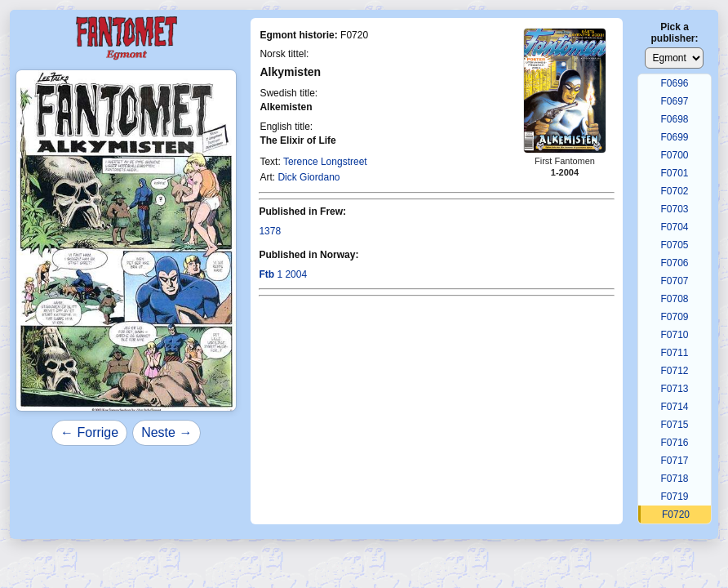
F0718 (674, 479)
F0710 (674, 335)
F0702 (674, 191)
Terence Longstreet (325, 162)
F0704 (674, 227)
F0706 (674, 263)
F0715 (674, 425)
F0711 (674, 353)
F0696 (674, 83)
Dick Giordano (309, 177)
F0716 (674, 443)
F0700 (674, 155)
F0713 (674, 389)
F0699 (674, 137)
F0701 (674, 173)
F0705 (674, 245)
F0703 (674, 209)
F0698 (674, 119)
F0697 (674, 101)
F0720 (676, 514)
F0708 (674, 299)
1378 (270, 231)
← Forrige (89, 432)
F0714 (674, 407)
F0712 (674, 371)
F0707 (674, 281)
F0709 (674, 317)
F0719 (674, 497)
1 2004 (283, 274)
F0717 (674, 461)
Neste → (166, 432)
